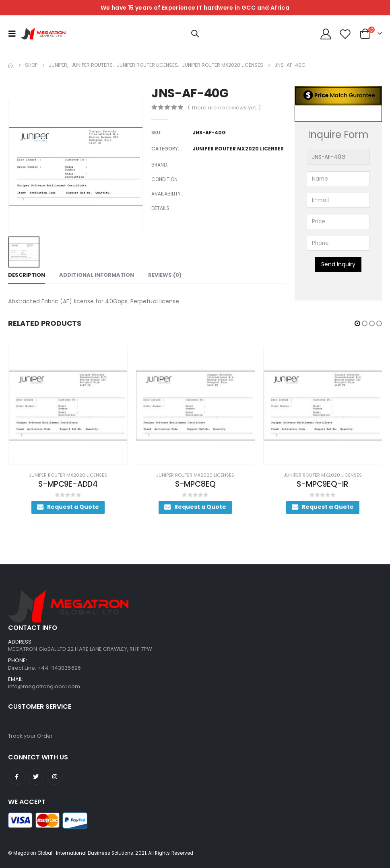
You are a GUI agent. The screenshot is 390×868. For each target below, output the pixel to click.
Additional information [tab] (97, 275)
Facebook (17, 777)
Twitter (36, 777)
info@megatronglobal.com (44, 686)
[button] (357, 323)
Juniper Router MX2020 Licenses (108, 475)
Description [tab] (27, 275)
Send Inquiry (338, 264)
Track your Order (30, 736)
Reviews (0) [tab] (165, 275)
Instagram (55, 777)
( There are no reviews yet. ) (224, 108)
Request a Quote (113, 507)
